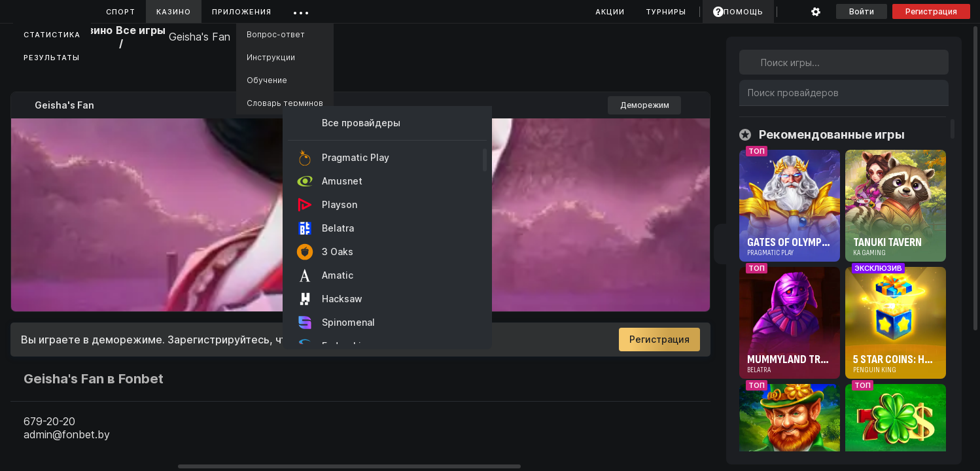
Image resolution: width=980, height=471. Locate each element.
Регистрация (931, 11)
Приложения (242, 12)
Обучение (267, 80)
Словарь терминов (285, 103)
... (301, 9)
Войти (862, 11)
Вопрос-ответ (276, 34)
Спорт (121, 12)
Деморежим (645, 105)
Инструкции (271, 57)
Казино (174, 12)
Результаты (52, 58)
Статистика (52, 35)
